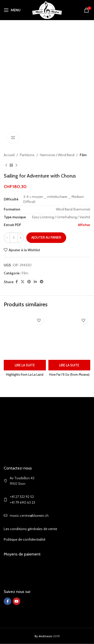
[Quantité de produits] (14, 238)
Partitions (27, 155)
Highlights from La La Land (25, 375)
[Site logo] (47, 10)
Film (83, 155)
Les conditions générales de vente (30, 529)
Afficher (84, 225)
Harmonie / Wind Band (57, 155)
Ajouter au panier (46, 238)
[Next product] (16, 165)
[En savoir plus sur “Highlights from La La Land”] (25, 365)
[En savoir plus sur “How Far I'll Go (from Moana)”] (69, 365)
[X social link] (23, 282)
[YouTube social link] (17, 601)
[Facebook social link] (17, 282)
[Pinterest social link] (29, 282)
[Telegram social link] (42, 282)
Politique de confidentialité (25, 539)
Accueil (9, 155)
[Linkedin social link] (35, 282)
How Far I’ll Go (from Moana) (69, 375)
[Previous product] (6, 165)
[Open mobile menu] (12, 10)
